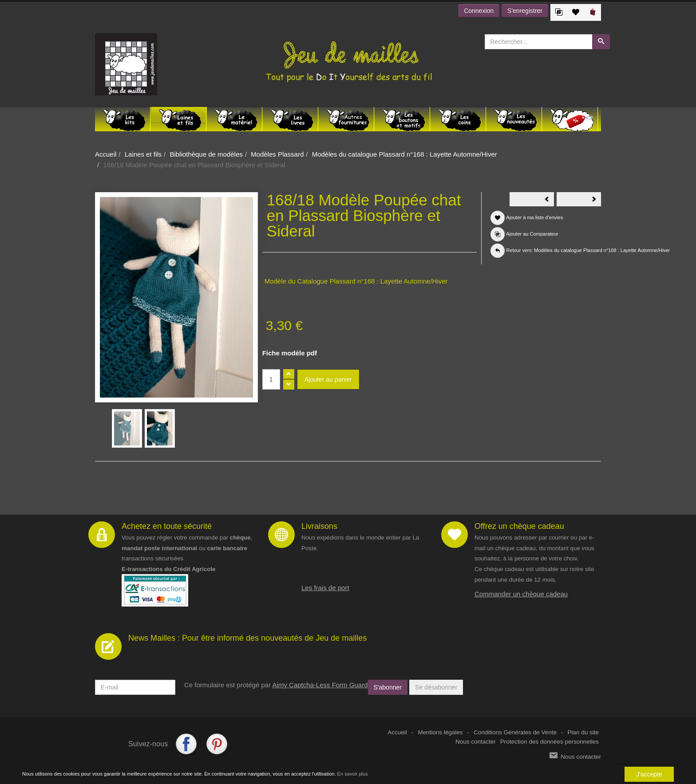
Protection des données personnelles (550, 742)
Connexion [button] (479, 11)
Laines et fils (143, 154)
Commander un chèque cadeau (521, 594)
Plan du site (583, 732)
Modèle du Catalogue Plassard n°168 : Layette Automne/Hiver (356, 281)
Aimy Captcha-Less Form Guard (320, 685)
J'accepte (649, 774)
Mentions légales (440, 732)
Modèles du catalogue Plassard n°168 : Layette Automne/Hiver (405, 154)
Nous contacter (476, 742)
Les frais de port (325, 588)
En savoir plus (353, 774)
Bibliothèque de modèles (206, 154)
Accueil (106, 154)
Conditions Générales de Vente (515, 732)
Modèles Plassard (277, 154)
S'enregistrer (525, 11)
